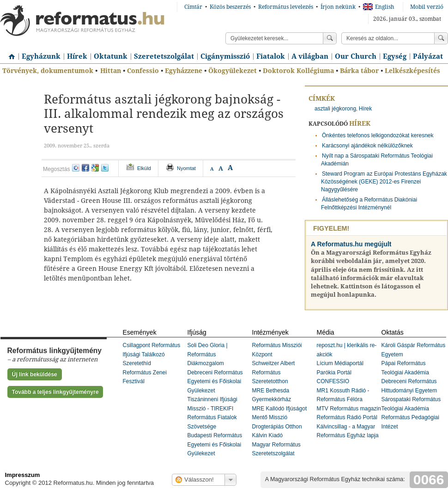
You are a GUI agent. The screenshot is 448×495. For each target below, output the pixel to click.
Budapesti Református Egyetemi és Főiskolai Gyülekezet (215, 444)
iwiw (76, 168)
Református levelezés (286, 7)
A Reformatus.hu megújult (351, 244)
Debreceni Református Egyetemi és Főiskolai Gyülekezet (215, 382)
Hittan (111, 71)
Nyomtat (186, 168)
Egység (395, 56)
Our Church (356, 56)
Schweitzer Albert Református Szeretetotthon (274, 372)
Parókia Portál (334, 373)
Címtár (193, 7)
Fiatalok (271, 56)
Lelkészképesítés (412, 71)
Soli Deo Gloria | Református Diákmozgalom (208, 354)
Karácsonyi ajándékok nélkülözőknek (367, 146)
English (379, 7)
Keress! (441, 38)
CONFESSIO (333, 381)
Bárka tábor (359, 71)
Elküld (144, 168)
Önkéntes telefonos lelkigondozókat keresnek (378, 135)
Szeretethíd (137, 363)
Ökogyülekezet (233, 71)
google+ (95, 168)
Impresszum (23, 475)
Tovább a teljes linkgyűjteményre (55, 392)
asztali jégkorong (335, 109)
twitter (105, 168)
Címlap (9, 53)
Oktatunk (111, 56)
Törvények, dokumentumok (48, 71)
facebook (85, 168)
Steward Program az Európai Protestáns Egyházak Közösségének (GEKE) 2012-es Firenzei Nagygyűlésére (384, 182)
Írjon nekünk (338, 7)
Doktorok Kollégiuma (298, 71)
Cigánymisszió (225, 56)
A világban (310, 56)
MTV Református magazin (349, 409)
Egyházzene (184, 71)
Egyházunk (41, 56)
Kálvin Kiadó (268, 435)
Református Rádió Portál (347, 417)
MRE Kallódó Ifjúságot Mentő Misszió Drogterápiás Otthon (280, 418)
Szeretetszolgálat (164, 56)
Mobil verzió (427, 7)
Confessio (143, 71)
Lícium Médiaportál (340, 363)
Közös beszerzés (230, 7)
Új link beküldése (35, 374)
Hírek (77, 56)
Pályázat (428, 56)
